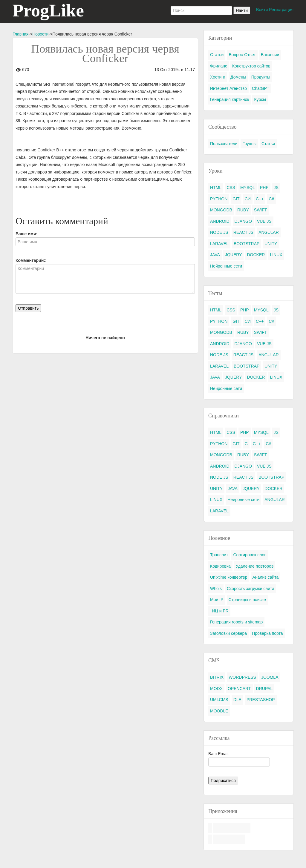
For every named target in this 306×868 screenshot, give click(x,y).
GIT (236, 199)
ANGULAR (269, 232)
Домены (238, 77)
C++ (260, 199)
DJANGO (243, 221)
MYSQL (248, 188)
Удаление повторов (255, 566)
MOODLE (219, 711)
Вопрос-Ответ (242, 55)
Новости (40, 34)
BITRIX (217, 677)
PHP (264, 188)
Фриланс (219, 66)
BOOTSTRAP (247, 244)
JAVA (215, 255)
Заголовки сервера (228, 633)
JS (276, 188)
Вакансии (270, 55)
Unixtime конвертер (229, 577)
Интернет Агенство (228, 88)
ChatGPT (261, 88)
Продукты (261, 77)
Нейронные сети (226, 266)
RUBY (243, 210)
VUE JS (264, 221)
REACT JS (243, 232)
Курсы (260, 99)
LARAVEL (219, 244)
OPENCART (239, 689)
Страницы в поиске (247, 600)
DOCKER (256, 255)
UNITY (271, 244)
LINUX (276, 255)
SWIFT (261, 210)
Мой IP (217, 600)
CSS (231, 188)
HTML (216, 188)
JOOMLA (270, 677)
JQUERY (234, 255)
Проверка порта (267, 633)
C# (271, 199)
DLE (237, 700)
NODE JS (219, 232)
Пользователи (224, 144)
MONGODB (221, 210)
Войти (262, 10)
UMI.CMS (219, 700)
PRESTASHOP (261, 700)
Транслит (219, 555)
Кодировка (220, 566)
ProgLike (48, 10)
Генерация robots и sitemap (236, 622)
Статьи (217, 55)
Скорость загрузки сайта (251, 589)
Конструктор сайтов (251, 66)
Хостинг (218, 77)
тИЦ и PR (219, 611)
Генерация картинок (229, 99)
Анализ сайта (266, 577)
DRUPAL (264, 689)
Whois (216, 589)
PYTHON (219, 199)
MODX (216, 689)
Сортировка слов (250, 555)
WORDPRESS (242, 677)
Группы (249, 144)
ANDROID (220, 221)
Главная (20, 34)
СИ (248, 199)
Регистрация (281, 10)
